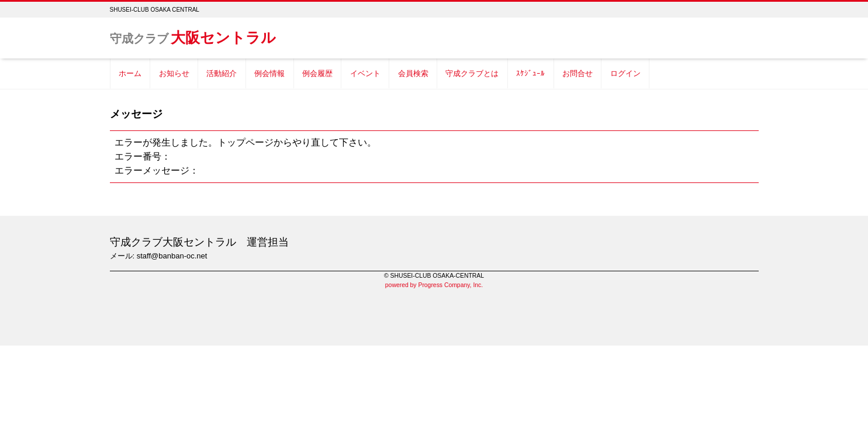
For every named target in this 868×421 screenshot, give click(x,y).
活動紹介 (222, 73)
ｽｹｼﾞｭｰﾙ (530, 73)
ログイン (625, 73)
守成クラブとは (472, 73)
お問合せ (577, 73)
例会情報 (269, 73)
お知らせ (174, 73)
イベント (365, 73)
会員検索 (413, 73)
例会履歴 (317, 73)
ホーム (130, 73)
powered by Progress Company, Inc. (434, 285)
